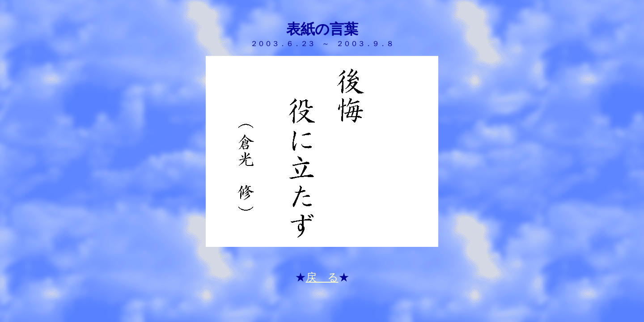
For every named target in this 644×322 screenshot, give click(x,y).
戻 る (322, 277)
